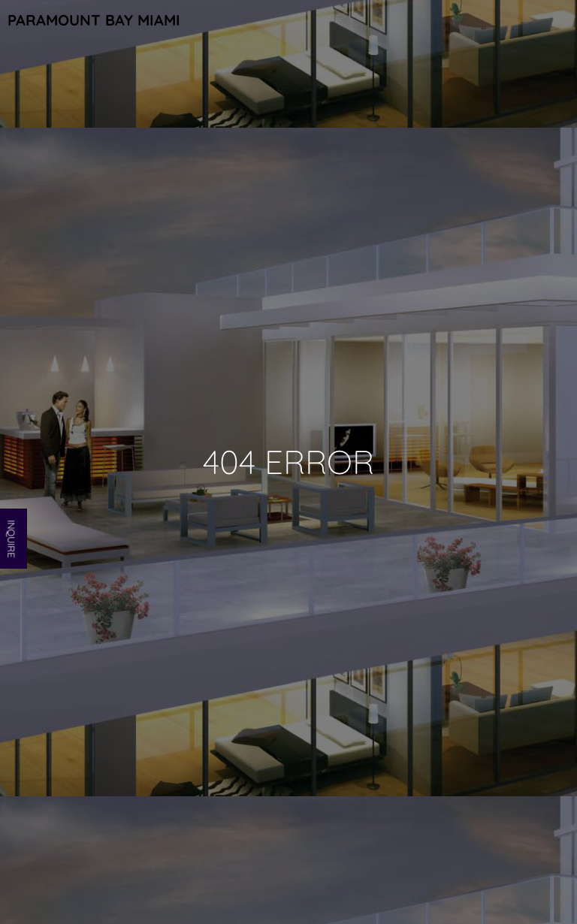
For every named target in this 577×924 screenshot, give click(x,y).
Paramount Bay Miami (94, 20)
